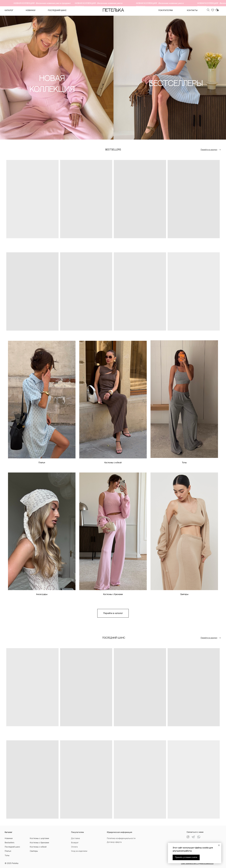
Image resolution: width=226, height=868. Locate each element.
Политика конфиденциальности (121, 838)
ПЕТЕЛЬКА (113, 10)
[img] (42, 400)
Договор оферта (114, 842)
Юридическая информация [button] (120, 832)
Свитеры (184, 594)
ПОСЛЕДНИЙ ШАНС (57, 10)
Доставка (75, 838)
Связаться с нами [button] (195, 832)
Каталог (9, 10)
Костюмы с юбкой (113, 462)
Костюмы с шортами (39, 838)
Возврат (75, 843)
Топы (184, 462)
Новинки (31, 10)
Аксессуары (42, 594)
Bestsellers (9, 843)
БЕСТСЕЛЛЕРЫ (176, 84)
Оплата (74, 847)
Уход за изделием (79, 851)
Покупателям (77, 832)
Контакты (192, 10)
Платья (42, 462)
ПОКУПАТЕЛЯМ (166, 10)
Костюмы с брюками (113, 594)
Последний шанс (12, 847)
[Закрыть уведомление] (219, 845)
